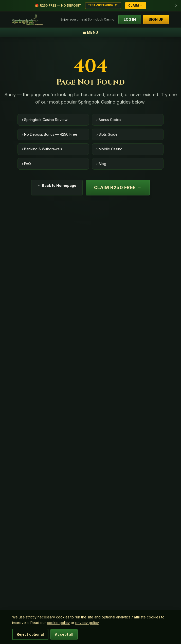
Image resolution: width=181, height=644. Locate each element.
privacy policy (87, 623)
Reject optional (30, 634)
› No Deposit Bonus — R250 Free (50, 134)
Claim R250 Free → (118, 187)
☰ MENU (90, 32)
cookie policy (58, 623)
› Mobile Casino (109, 149)
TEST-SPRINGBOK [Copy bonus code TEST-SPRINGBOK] (103, 6)
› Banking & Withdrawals (42, 149)
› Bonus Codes (109, 120)
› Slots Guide (107, 134)
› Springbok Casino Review (45, 120)
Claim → (136, 5)
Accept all (64, 634)
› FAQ (26, 164)
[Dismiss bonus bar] (176, 6)
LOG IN (130, 19)
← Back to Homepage (57, 185)
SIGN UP (156, 19)
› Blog (101, 164)
